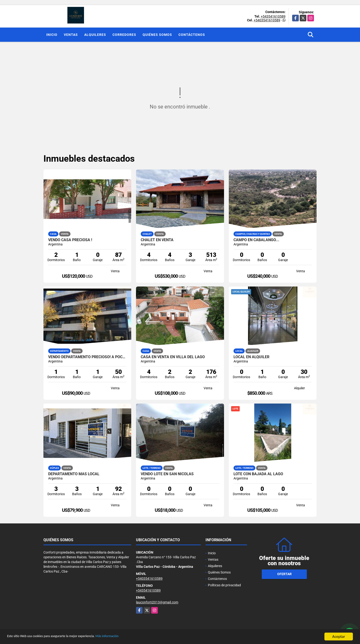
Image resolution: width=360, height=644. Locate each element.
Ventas (71, 35)
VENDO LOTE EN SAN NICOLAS (167, 474)
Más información (126, 637)
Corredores (124, 35)
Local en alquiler (251, 357)
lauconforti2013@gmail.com (157, 602)
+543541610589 (273, 16)
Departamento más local (74, 474)
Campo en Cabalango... (256, 240)
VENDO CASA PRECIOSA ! (70, 240)
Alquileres (95, 35)
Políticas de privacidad (224, 585)
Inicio (52, 35)
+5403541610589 (267, 20)
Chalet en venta (157, 240)
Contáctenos (192, 35)
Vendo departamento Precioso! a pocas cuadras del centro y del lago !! (87, 357)
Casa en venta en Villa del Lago (173, 357)
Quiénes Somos (157, 35)
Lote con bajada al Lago (258, 474)
